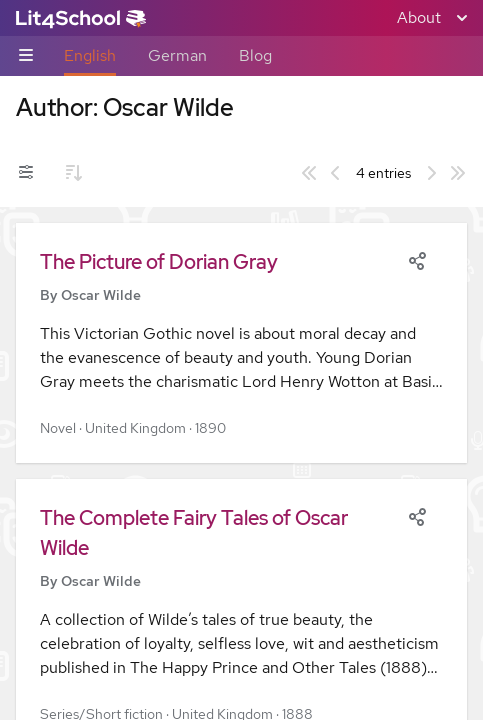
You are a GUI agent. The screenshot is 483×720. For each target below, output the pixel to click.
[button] (241, 343)
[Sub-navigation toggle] (26, 56)
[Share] (417, 259)
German (177, 55)
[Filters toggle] (26, 173)
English (90, 55)
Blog (255, 55)
